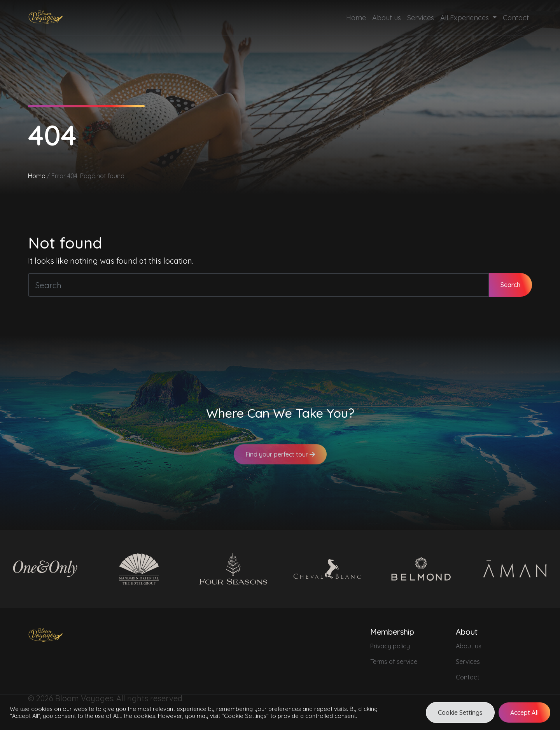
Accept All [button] (524, 712)
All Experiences (465, 18)
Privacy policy (390, 646)
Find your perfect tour (280, 460)
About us (387, 18)
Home (356, 18)
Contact (516, 18)
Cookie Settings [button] (460, 712)
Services (421, 18)
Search (510, 285)
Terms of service (394, 662)
